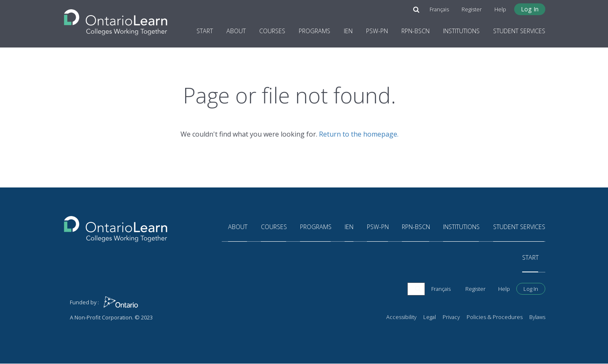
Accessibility (401, 317)
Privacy (451, 317)
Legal (430, 317)
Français (439, 9)
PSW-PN (377, 31)
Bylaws (537, 317)
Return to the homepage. (359, 134)
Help (500, 9)
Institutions (461, 31)
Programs (315, 31)
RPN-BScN (416, 31)
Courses (272, 31)
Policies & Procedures (495, 317)
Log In (530, 9)
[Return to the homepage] (116, 20)
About (236, 31)
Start (205, 31)
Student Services (519, 31)
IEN (348, 31)
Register (472, 9)
